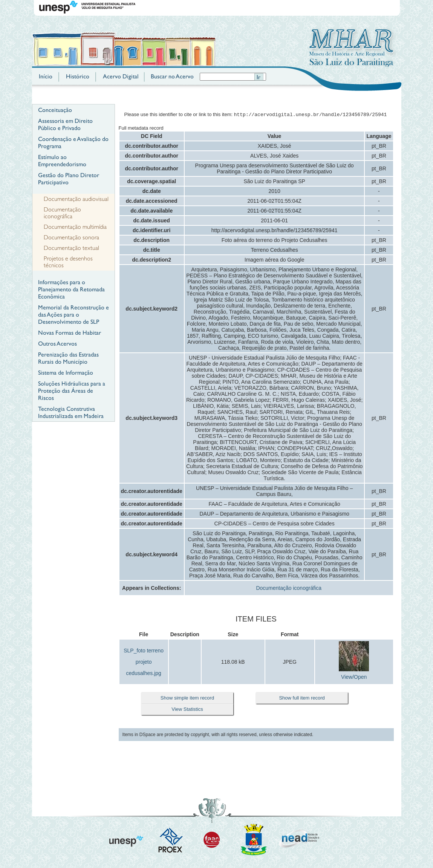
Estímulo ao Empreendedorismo (62, 161)
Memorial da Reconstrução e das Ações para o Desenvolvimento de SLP (73, 315)
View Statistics (187, 710)
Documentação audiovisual (76, 199)
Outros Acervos (57, 344)
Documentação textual (71, 248)
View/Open (354, 678)
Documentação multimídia (75, 227)
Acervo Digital (121, 76)
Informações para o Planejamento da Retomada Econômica (71, 289)
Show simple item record (187, 699)
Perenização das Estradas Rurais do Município (68, 358)
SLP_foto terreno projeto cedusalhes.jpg (144, 663)
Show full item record (302, 699)
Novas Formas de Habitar (70, 333)
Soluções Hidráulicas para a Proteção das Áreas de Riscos (72, 391)
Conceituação (55, 110)
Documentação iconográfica (62, 213)
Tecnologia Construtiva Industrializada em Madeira (71, 412)
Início (46, 76)
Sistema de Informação (66, 373)
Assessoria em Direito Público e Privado (65, 124)
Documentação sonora (71, 237)
